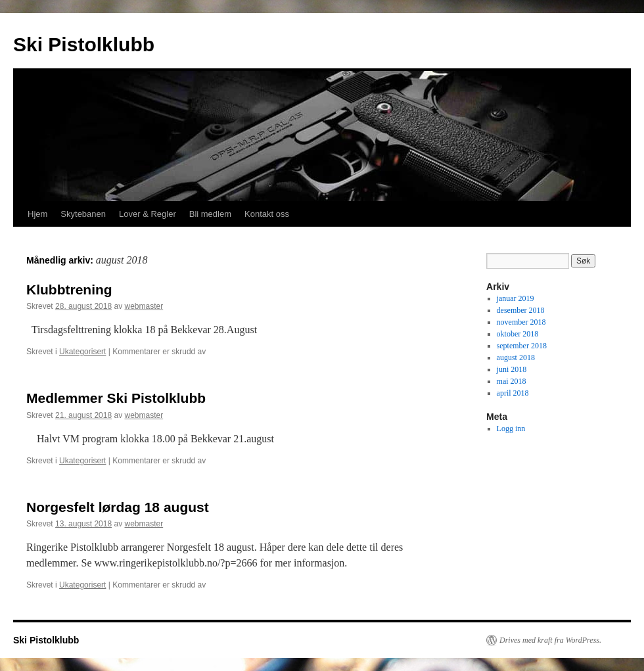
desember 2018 (521, 310)
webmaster (144, 306)
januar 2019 (516, 298)
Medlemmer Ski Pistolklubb (116, 398)
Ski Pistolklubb (84, 44)
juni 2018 (512, 369)
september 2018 (522, 346)
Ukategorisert (82, 352)
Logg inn (511, 428)
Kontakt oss (267, 214)
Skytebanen (83, 214)
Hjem (37, 214)
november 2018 (521, 322)
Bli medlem (210, 214)
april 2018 (513, 393)
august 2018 (516, 358)
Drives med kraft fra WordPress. (550, 640)
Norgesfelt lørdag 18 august (118, 507)
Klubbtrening (69, 289)
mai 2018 (512, 381)
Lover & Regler (148, 214)
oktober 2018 (518, 334)
